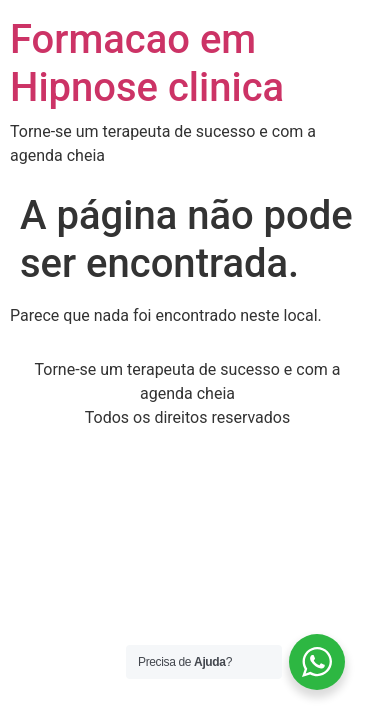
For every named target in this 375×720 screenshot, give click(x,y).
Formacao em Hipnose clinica (147, 63)
